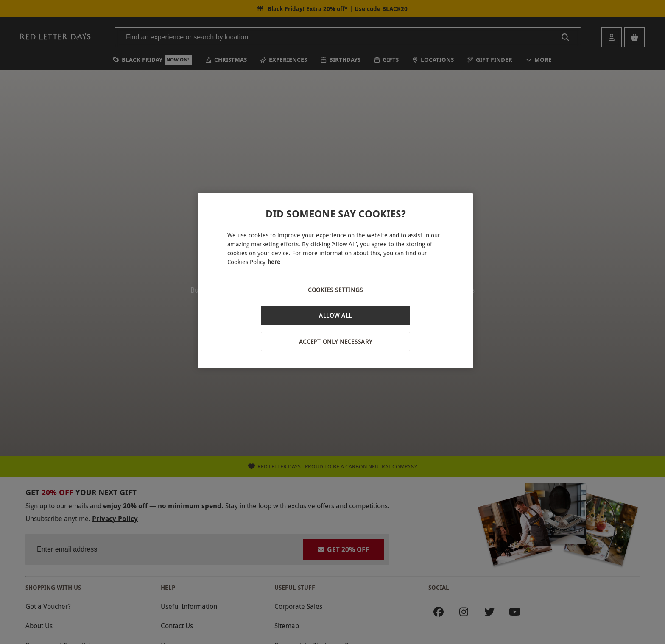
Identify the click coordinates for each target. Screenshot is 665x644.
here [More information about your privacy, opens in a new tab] (274, 262)
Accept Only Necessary (336, 342)
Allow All (335, 315)
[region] (335, 281)
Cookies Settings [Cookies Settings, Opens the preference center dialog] (335, 290)
